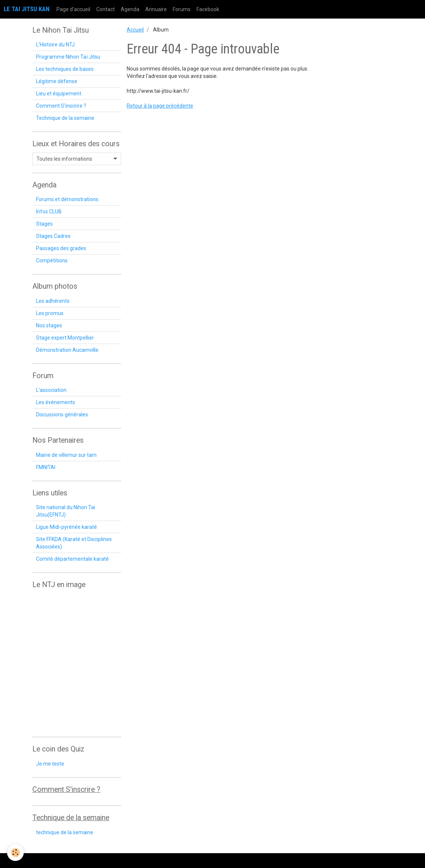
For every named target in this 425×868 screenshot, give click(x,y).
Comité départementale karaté (72, 559)
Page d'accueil (73, 9)
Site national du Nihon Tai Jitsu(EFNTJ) (66, 511)
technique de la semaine (65, 832)
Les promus (50, 313)
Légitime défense (57, 81)
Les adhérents (53, 301)
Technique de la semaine (65, 118)
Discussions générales (62, 415)
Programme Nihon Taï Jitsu (68, 57)
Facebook (208, 9)
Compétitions (52, 261)
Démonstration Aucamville (67, 350)
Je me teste (50, 764)
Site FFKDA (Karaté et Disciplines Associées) (74, 543)
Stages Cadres (53, 236)
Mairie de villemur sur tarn (66, 455)
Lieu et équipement (59, 94)
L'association (51, 390)
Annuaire (156, 9)
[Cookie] (16, 853)
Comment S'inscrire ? (61, 106)
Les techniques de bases (65, 69)
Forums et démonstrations (67, 199)
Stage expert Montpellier (65, 338)
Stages (44, 224)
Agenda (130, 9)
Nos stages (49, 325)
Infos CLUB (49, 212)
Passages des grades (61, 248)
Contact (106, 9)
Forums (182, 9)
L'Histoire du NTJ (55, 45)
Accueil (135, 30)
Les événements (56, 402)
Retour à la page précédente (160, 106)
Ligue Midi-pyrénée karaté (66, 527)
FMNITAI (46, 467)
